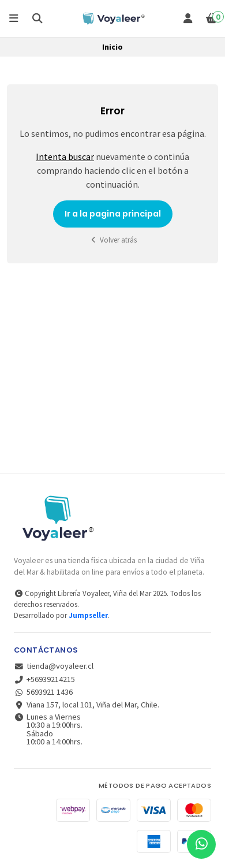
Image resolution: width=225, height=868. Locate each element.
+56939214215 (44, 679)
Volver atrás (112, 240)
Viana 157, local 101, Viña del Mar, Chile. (87, 705)
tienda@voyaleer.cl (54, 666)
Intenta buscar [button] (65, 157)
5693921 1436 (43, 692)
